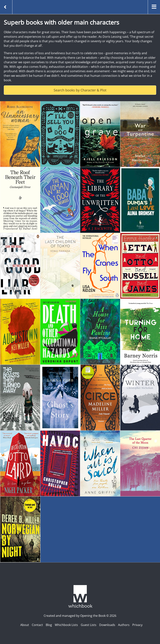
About (25, 625)
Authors (124, 625)
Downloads (107, 625)
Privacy (137, 625)
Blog (49, 625)
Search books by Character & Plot (80, 90)
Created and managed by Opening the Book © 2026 (80, 616)
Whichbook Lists (66, 625)
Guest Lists (89, 625)
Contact (37, 625)
